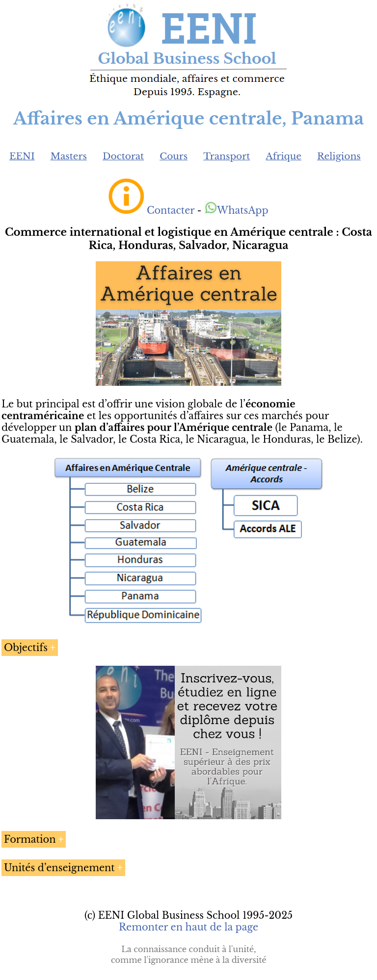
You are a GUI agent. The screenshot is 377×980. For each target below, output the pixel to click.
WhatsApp (236, 210)
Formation (30, 839)
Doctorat (123, 156)
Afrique (283, 156)
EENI (22, 156)
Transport (227, 156)
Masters (69, 156)
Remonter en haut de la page (188, 927)
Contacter (171, 210)
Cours (174, 156)
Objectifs (26, 648)
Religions (339, 156)
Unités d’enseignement (59, 868)
